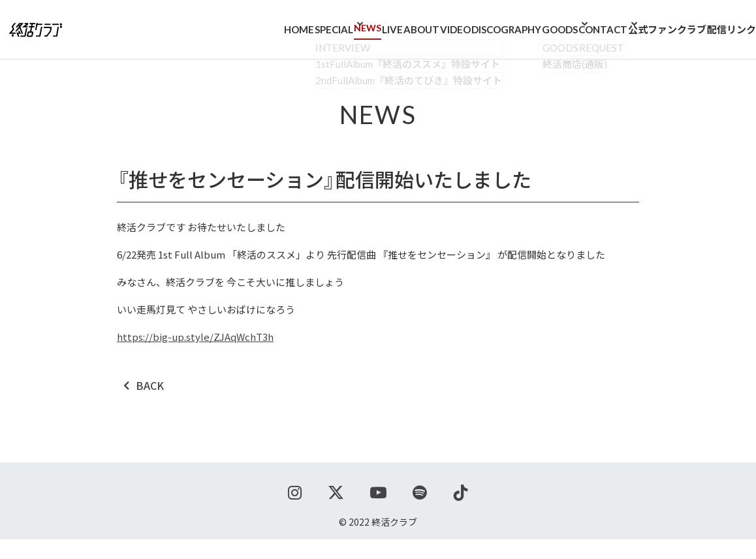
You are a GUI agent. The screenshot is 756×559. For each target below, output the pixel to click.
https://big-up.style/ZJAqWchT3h (195, 356)
